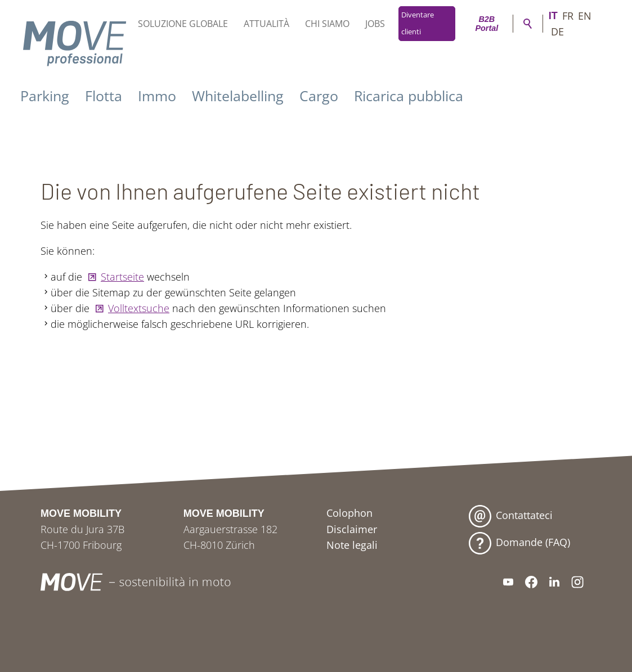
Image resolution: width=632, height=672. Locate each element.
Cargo (319, 96)
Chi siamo (327, 24)
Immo (157, 96)
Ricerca (528, 24)
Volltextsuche (139, 308)
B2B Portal (487, 24)
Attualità (266, 24)
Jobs (375, 24)
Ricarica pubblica (409, 96)
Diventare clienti (418, 23)
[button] (508, 582)
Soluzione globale (183, 24)
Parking (45, 96)
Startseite (122, 277)
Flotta (104, 96)
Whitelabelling (238, 96)
